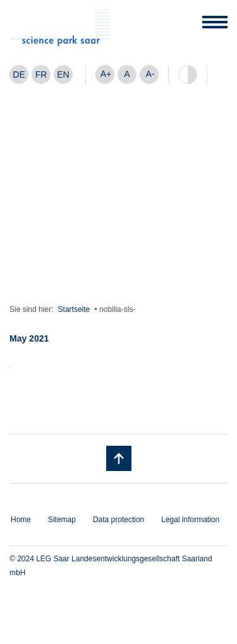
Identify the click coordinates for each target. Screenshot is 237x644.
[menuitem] (19, 75)
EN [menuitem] (63, 75)
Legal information (190, 520)
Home (21, 520)
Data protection (118, 520)
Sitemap (62, 520)
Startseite (74, 309)
